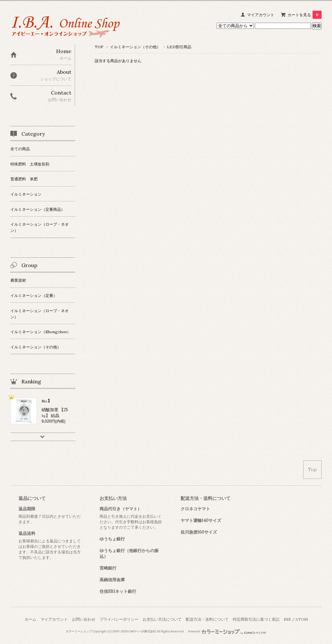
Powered (227, 631)
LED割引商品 (179, 47)
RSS (287, 619)
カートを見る (305, 15)
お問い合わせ (84, 619)
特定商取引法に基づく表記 (256, 619)
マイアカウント (261, 15)
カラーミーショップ (79, 631)
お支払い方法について (162, 619)
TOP (99, 47)
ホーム (30, 619)
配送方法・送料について (207, 619)
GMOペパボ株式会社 (142, 631)
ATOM (302, 619)
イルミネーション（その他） (135, 47)
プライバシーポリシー (119, 619)
